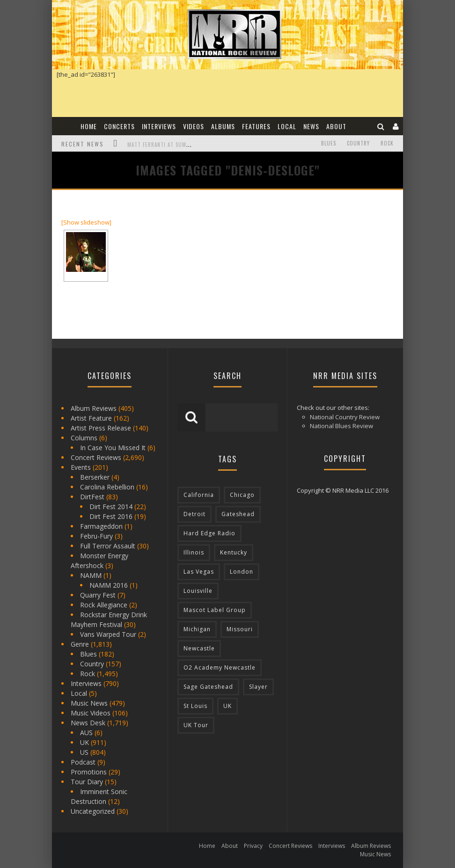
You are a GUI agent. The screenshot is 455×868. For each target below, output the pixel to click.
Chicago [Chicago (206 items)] (242, 495)
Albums (223, 126)
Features (256, 126)
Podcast (83, 762)
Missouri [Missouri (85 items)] (240, 629)
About (336, 126)
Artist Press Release (101, 428)
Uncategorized (93, 811)
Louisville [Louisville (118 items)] (198, 591)
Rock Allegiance (104, 605)
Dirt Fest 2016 (111, 516)
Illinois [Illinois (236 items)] (194, 552)
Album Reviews (94, 408)
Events (81, 467)
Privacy (253, 846)
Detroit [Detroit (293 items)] (194, 514)
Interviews (159, 126)
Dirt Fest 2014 (111, 507)
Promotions (89, 772)
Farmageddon (101, 526)
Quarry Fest (98, 595)
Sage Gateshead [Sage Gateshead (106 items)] (208, 687)
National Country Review (345, 417)
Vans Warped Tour (108, 634)
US (84, 752)
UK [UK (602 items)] (227, 706)
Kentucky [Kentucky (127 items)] (234, 552)
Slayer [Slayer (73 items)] (258, 687)
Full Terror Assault (108, 546)
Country (358, 143)
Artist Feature (91, 418)
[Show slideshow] (86, 222)
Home (89, 126)
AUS (86, 733)
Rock (387, 143)
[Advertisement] (352, 258)
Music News (89, 703)
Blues (329, 143)
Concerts (119, 126)
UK (84, 742)
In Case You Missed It (113, 448)
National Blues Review (341, 426)
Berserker (95, 477)
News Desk (88, 723)
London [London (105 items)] (242, 572)
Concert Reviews (96, 457)
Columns (84, 438)
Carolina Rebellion (107, 487)
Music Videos (91, 713)
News (311, 126)
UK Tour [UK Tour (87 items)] (196, 725)
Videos (194, 126)
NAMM (91, 575)
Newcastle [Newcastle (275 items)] (199, 648)
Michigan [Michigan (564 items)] (197, 629)
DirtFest (92, 497)
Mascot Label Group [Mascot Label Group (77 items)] (215, 610)
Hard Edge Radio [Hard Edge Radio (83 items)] (209, 533)
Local (287, 126)
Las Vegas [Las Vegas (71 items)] (199, 572)
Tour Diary (87, 782)
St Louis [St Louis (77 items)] (195, 706)
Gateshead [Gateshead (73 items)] (238, 514)
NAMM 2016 (109, 585)
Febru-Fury (96, 536)
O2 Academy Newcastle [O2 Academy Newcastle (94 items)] (220, 667)
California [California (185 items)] (199, 495)
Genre (80, 644)
